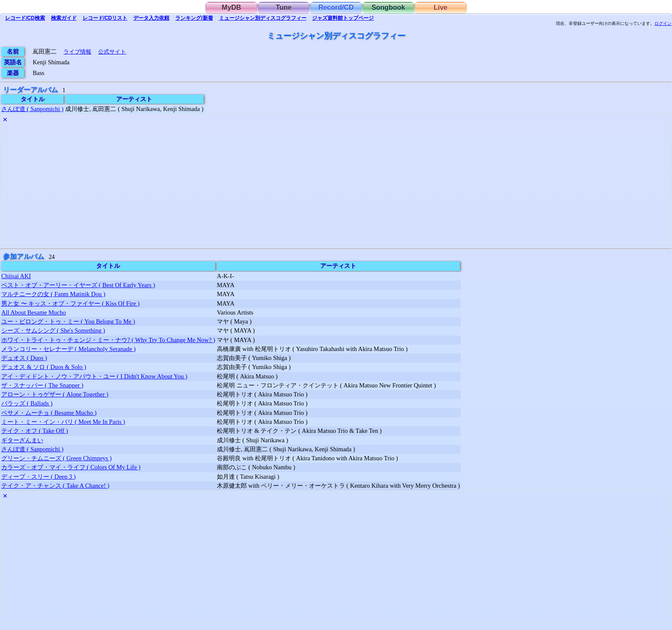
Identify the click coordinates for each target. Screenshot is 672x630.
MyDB (231, 7)
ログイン (663, 24)
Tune (283, 7)
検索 (25, 18)
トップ (343, 18)
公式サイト (112, 52)
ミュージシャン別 (263, 18)
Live (441, 7)
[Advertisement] (258, 185)
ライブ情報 (77, 52)
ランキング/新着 (194, 18)
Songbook (388, 7)
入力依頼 (151, 18)
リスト (105, 18)
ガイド (64, 18)
